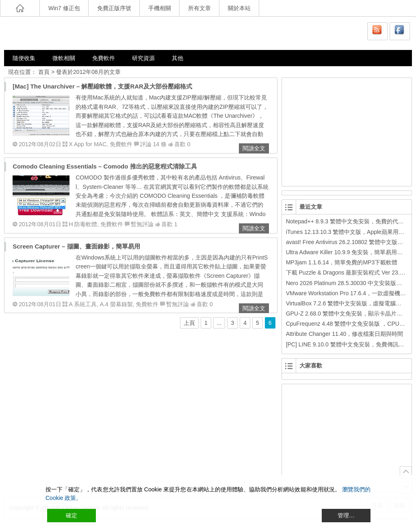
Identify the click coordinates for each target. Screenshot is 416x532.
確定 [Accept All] (71, 515)
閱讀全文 (254, 148)
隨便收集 (24, 58)
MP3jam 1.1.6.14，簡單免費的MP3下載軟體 (342, 262)
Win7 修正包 (64, 8)
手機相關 (160, 8)
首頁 (44, 72)
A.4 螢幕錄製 (116, 304)
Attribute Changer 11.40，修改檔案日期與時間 (345, 334)
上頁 (189, 323)
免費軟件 (104, 58)
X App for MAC (88, 144)
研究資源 (143, 58)
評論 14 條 (153, 144)
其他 (178, 58)
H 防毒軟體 (83, 224)
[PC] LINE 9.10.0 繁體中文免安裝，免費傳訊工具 (348, 344)
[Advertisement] (345, 131)
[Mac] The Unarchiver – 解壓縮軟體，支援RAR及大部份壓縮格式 (102, 86)
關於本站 (239, 8)
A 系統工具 (82, 304)
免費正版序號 (114, 8)
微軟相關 (64, 58)
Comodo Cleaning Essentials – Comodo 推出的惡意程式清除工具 (105, 166)
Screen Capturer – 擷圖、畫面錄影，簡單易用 (76, 246)
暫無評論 (142, 224)
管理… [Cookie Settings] (346, 515)
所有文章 (199, 8)
